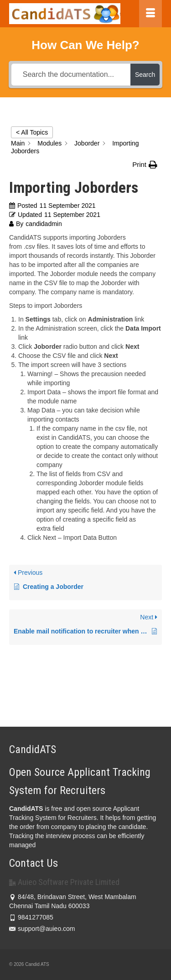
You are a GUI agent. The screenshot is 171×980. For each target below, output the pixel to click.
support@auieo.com (42, 929)
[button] (145, 165)
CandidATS (26, 809)
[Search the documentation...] (71, 75)
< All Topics (32, 132)
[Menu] (150, 14)
